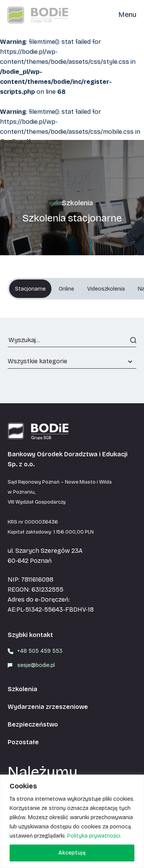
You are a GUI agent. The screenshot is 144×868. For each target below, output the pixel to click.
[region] (72, 821)
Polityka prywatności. (94, 836)
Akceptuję (72, 853)
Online (66, 289)
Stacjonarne (30, 289)
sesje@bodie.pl (36, 665)
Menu (127, 15)
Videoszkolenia (106, 289)
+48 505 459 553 (40, 651)
